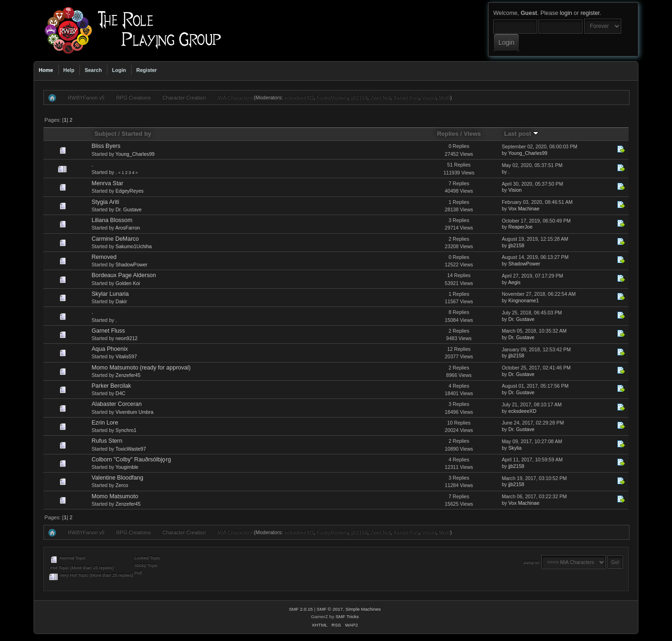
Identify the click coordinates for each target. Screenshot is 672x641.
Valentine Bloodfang (117, 478)
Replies (448, 134)
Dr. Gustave (129, 209)
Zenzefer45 (128, 375)
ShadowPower (132, 265)
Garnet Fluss (108, 331)
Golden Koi (128, 283)
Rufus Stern (107, 441)
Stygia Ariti (105, 202)
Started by (136, 134)
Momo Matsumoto (115, 496)
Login (119, 70)
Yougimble (127, 467)
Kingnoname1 (523, 300)
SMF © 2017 (330, 609)
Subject (105, 134)
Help (69, 70)
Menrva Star (107, 183)
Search (93, 70)
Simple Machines (363, 609)
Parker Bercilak (111, 386)
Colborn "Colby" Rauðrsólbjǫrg (131, 460)
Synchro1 (126, 430)
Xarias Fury (406, 98)
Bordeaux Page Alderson (124, 275)
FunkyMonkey (332, 98)
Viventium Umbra (135, 412)
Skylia (515, 448)
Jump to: (532, 562)
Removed (104, 257)
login (566, 13)
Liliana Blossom (112, 220)
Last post (521, 134)
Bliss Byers (106, 146)
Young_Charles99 (135, 154)
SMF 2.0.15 (301, 609)
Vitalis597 (126, 356)
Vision (429, 98)
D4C (121, 393)
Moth (444, 98)
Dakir (122, 301)
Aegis (514, 282)
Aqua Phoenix (110, 349)
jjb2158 (359, 98)
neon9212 (127, 338)
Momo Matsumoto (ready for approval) (141, 368)
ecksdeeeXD (299, 98)
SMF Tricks (347, 617)
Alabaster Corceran (116, 404)
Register (147, 70)
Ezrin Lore (105, 423)
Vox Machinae (524, 209)
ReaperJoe (520, 227)
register (590, 13)
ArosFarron (128, 228)
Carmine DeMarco (115, 239)
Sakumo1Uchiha (134, 246)
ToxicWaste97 (131, 449)
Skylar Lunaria (110, 294)
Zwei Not (380, 98)
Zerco (122, 485)
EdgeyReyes (130, 191)
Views (472, 134)
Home (46, 70)
